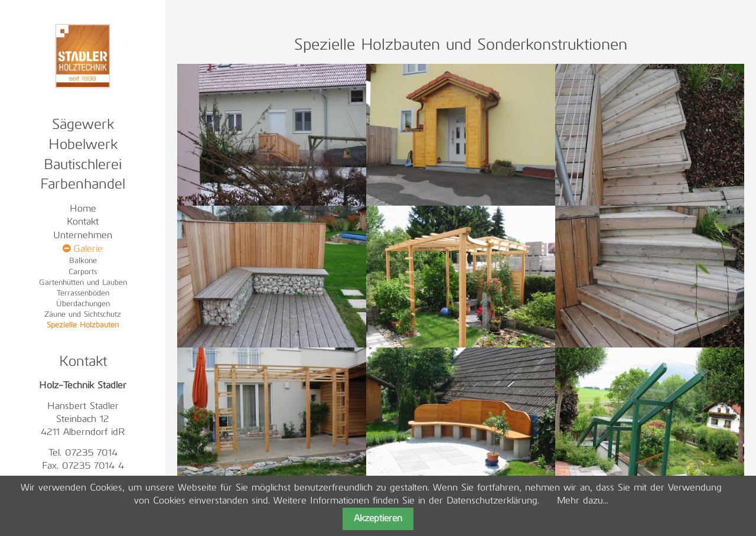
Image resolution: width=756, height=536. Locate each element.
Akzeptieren (378, 519)
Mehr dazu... (583, 501)
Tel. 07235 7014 (83, 453)
